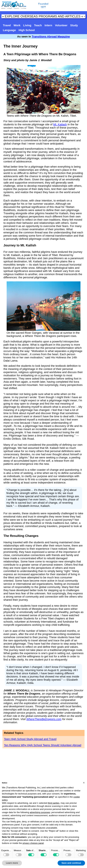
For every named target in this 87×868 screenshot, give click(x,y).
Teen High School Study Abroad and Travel (30, 739)
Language (9, 30)
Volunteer (61, 25)
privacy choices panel (33, 843)
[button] (84, 783)
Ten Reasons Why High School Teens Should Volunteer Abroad (43, 745)
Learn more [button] (12, 863)
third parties (54, 803)
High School (27, 30)
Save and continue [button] (71, 863)
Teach (38, 25)
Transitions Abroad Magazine (51, 37)
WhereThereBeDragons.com (44, 719)
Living (27, 25)
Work (17, 25)
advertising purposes (40, 812)
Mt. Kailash (60, 124)
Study (74, 25)
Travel (7, 25)
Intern (48, 25)
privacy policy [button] (48, 791)
